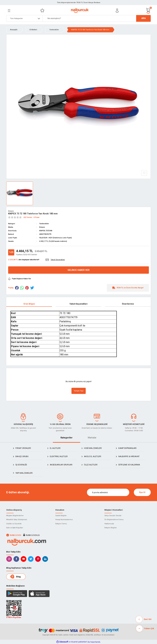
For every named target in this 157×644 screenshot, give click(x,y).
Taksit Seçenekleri (78, 304)
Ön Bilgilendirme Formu (114, 519)
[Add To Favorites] (144, 173)
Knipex (11, 211)
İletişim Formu (61, 524)
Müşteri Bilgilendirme (15, 516)
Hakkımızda (109, 524)
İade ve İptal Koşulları (15, 528)
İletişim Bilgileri (111, 528)
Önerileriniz (128, 304)
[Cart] (148, 11)
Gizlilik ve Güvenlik (14, 524)
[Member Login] (117, 11)
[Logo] (80, 11)
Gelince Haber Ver (79, 270)
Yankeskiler (44, 224)
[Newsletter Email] (108, 492)
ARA (144, 18)
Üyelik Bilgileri (61, 516)
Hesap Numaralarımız (64, 519)
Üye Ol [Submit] (142, 492)
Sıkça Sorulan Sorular (113, 516)
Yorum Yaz (79, 391)
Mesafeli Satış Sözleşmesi (17, 519)
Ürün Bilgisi (29, 304)
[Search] (97, 18)
